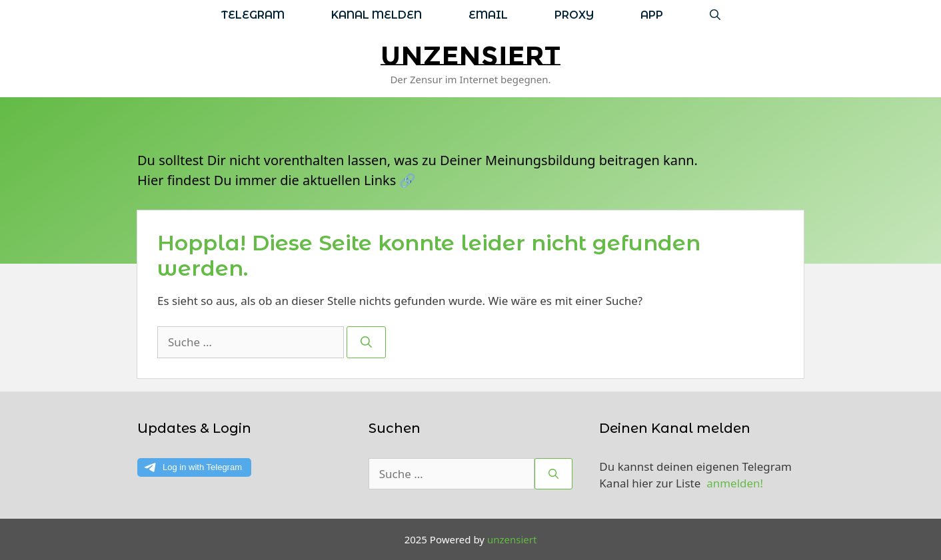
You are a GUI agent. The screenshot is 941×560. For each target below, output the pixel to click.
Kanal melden (377, 15)
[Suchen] (366, 342)
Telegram (253, 15)
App (652, 15)
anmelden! (735, 483)
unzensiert (470, 56)
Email (488, 15)
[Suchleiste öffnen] (715, 15)
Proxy (574, 15)
